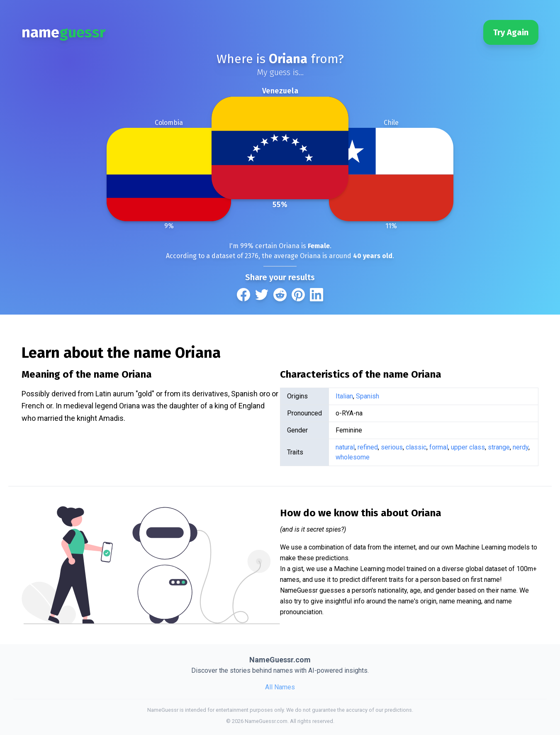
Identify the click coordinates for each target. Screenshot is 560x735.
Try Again (511, 32)
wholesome (353, 457)
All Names (280, 687)
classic (416, 447)
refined (368, 447)
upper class (468, 447)
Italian (344, 396)
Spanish (368, 396)
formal (439, 447)
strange (499, 447)
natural (345, 447)
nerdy (521, 447)
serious (392, 447)
